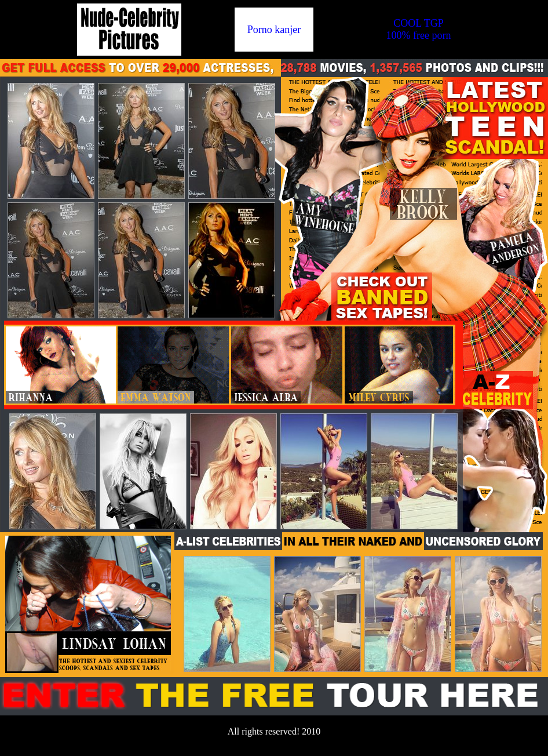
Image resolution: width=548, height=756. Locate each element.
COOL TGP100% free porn (419, 29)
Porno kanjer (274, 30)
